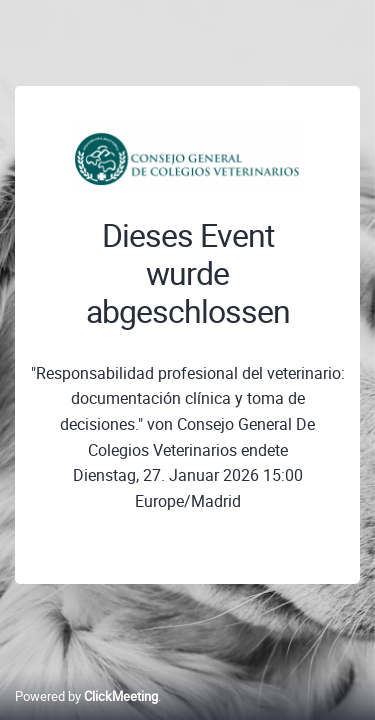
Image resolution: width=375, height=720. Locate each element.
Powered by (86, 696)
